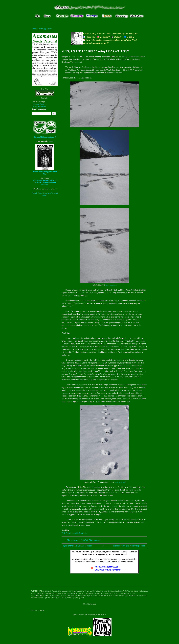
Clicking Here (79, 598)
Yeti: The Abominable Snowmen (74, 533)
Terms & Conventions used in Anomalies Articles (45, 194)
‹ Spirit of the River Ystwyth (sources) (77, 546)
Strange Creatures (40, 104)
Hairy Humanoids (40, 106)
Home (34, 29)
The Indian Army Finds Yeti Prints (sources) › (129, 546)
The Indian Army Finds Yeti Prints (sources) (84, 540)
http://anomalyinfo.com (40, 596)
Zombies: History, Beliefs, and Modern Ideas (45, 173)
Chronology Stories (45, 29)
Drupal (42, 610)
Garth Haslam (125, 591)
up (104, 546)
